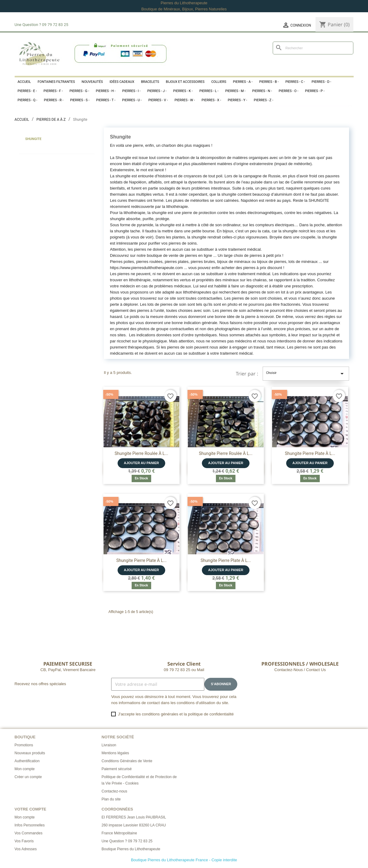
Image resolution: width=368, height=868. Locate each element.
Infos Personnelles (30, 825)
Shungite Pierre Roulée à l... (141, 453)
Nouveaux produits (30, 753)
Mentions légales (115, 753)
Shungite (33, 139)
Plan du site (111, 799)
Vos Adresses (26, 849)
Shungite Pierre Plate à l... (310, 453)
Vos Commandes (29, 833)
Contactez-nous (115, 791)
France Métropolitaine (119, 833)
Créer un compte (28, 777)
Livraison (109, 745)
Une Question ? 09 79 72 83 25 (127, 841)
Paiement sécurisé (117, 769)
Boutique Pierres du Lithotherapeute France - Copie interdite (184, 860)
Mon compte (25, 769)
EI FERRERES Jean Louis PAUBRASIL (134, 817)
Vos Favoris (24, 841)
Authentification (27, 761)
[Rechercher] (313, 48)
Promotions (24, 745)
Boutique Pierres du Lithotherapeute (131, 849)
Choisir (306, 374)
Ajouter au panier (142, 463)
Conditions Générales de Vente (127, 761)
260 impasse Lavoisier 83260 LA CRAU (134, 825)
